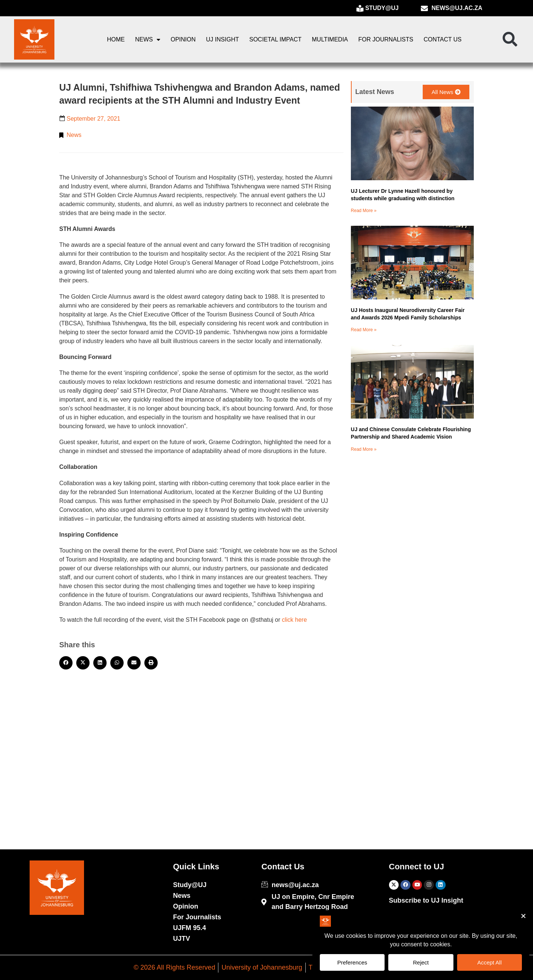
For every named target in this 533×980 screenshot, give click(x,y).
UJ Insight (223, 39)
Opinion (183, 39)
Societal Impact (275, 39)
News (148, 40)
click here (294, 620)
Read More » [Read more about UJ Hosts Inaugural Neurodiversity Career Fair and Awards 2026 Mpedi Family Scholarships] (364, 330)
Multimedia (330, 39)
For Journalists (386, 39)
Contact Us (443, 39)
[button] (510, 40)
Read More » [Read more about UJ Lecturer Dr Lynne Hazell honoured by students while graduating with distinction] (364, 211)
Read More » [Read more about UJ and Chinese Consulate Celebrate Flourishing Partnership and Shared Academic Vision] (364, 449)
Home (116, 39)
